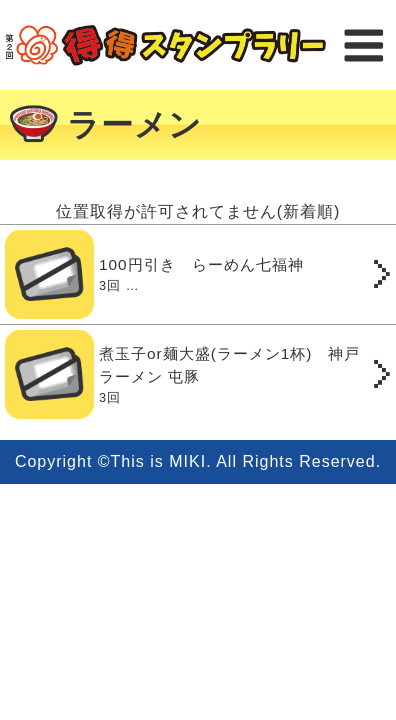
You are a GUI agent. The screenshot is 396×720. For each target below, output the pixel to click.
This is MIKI (159, 461)
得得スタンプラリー (165, 45)
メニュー (363, 45)
